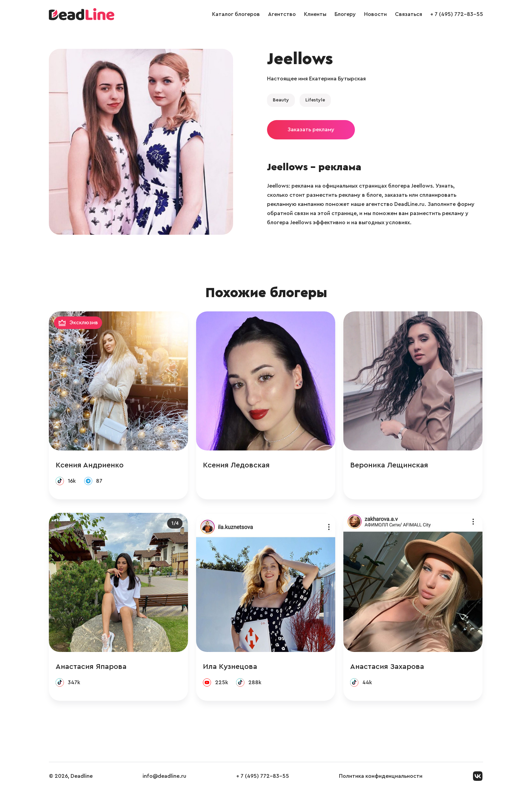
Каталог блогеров (236, 14)
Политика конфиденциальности (381, 776)
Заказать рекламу (311, 130)
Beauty (281, 100)
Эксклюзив (84, 323)
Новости (375, 14)
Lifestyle (315, 100)
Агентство (282, 14)
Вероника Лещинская (389, 465)
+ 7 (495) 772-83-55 (457, 14)
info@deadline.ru (164, 776)
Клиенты (315, 14)
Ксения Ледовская (236, 465)
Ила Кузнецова (230, 667)
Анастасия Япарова (91, 667)
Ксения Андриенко (90, 465)
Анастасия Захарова (387, 667)
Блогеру (345, 14)
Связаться (408, 14)
